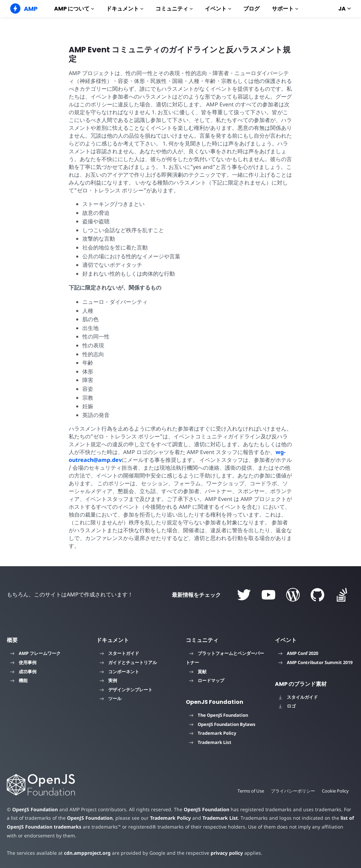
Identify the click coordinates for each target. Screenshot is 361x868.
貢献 (198, 672)
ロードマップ (207, 680)
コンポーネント (119, 672)
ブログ (251, 9)
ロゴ (287, 706)
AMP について (74, 9)
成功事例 (23, 672)
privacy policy (222, 853)
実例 (108, 680)
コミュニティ (174, 9)
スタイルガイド (298, 697)
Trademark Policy (213, 733)
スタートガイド (119, 653)
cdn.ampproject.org (85, 853)
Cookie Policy (335, 791)
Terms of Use (250, 791)
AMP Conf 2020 (298, 653)
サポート (285, 9)
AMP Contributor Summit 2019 (315, 662)
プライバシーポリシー (293, 791)
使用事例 (23, 662)
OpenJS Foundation (35, 809)
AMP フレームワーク (35, 653)
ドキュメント (125, 9)
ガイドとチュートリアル (128, 662)
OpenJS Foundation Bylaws (222, 724)
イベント (218, 9)
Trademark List (210, 742)
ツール (111, 698)
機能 (19, 680)
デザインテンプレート (126, 690)
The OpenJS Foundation (219, 715)
